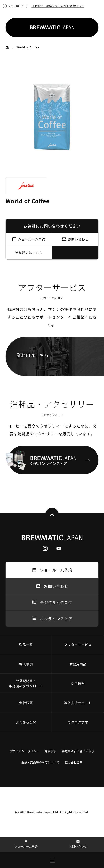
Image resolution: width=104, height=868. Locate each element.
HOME (8, 47)
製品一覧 (26, 645)
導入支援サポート (78, 703)
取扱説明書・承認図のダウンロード (26, 683)
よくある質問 (26, 722)
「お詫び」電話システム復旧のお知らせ (58, 6)
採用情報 (78, 683)
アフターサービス (78, 645)
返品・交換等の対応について (40, 762)
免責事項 (51, 751)
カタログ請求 (78, 722)
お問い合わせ (78, 844)
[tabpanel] (52, 117)
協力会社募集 (74, 762)
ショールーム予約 (26, 844)
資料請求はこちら (29, 253)
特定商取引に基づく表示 (78, 751)
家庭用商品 (78, 664)
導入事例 (26, 664)
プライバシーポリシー (24, 751)
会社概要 (26, 703)
